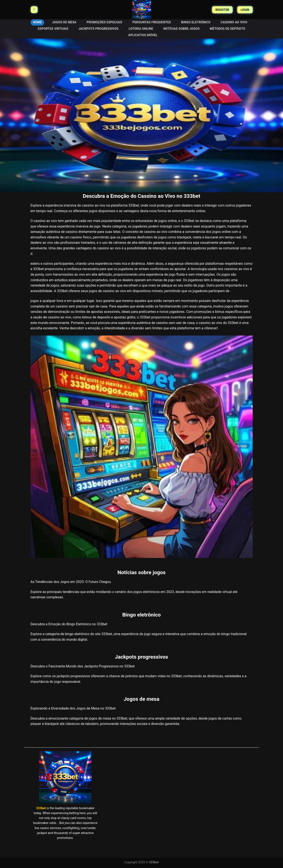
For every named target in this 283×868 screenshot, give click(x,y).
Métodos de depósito (227, 29)
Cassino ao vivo (234, 22)
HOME (37, 22)
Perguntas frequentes (152, 22)
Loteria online (141, 29)
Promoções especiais (104, 22)
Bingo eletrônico (196, 22)
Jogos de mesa (64, 22)
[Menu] (34, 10)
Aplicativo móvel (143, 35)
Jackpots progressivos (98, 29)
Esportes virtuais (53, 29)
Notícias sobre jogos (182, 29)
